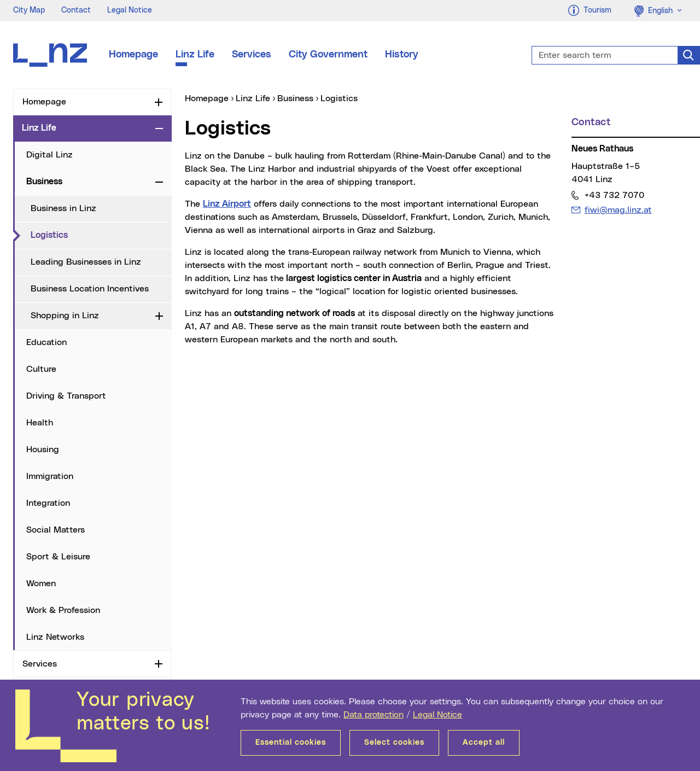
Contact (76, 10)
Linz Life (195, 55)
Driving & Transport (66, 396)
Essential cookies (291, 743)
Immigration (50, 476)
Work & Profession (63, 610)
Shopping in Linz (65, 316)
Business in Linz (63, 208)
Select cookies (394, 743)
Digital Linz (49, 155)
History (402, 55)
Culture (41, 369)
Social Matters (56, 530)
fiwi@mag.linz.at (618, 210)
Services (252, 55)
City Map (29, 10)
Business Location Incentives (90, 289)
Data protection (374, 715)
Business (44, 182)
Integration (48, 503)
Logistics (89, 235)
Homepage (133, 55)
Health (40, 423)
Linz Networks (55, 637)
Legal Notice (437, 715)
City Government (328, 55)
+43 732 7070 (614, 195)
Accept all (484, 743)
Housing (43, 449)
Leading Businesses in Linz (86, 262)
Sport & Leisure (58, 557)
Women (41, 583)
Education (46, 342)
